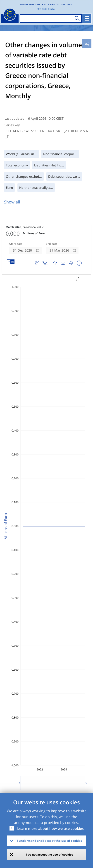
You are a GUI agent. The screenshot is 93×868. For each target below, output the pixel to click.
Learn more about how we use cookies (50, 828)
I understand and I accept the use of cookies (50, 841)
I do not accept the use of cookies (50, 855)
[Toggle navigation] (87, 19)
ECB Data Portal (46, 9)
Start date (16, 244)
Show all (12, 202)
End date (52, 244)
